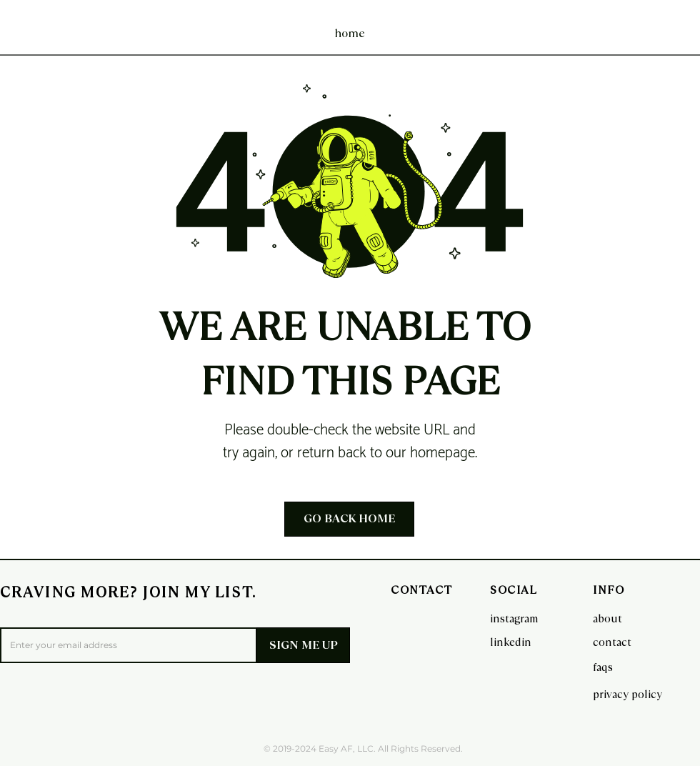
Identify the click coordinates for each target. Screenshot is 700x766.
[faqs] (611, 667)
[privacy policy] (627, 694)
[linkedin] (511, 642)
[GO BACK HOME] (349, 519)
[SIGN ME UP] (303, 645)
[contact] (612, 642)
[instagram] (514, 618)
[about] (611, 618)
